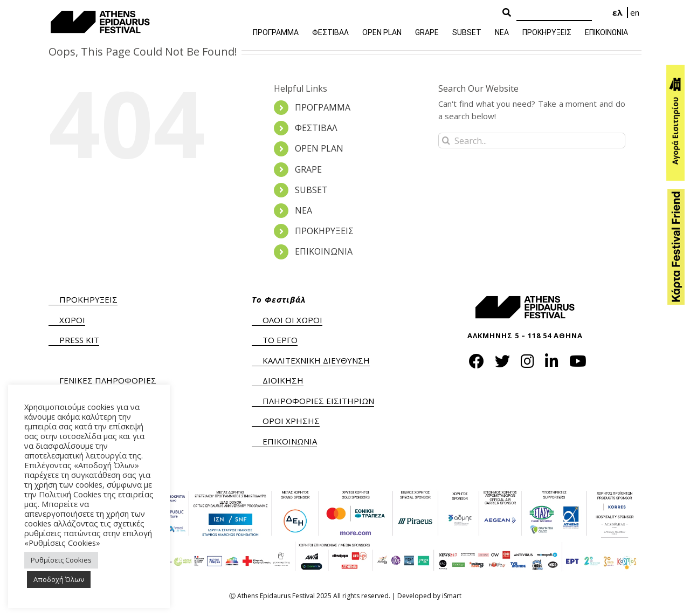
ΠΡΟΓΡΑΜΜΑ (323, 107)
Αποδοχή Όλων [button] (59, 579)
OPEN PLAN (319, 148)
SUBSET (311, 190)
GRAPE (308, 169)
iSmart (452, 596)
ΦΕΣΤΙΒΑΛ (316, 128)
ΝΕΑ (303, 210)
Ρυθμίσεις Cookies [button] (61, 560)
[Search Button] (507, 13)
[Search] (554, 13)
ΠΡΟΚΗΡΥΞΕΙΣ (324, 231)
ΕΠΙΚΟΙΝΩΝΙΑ (324, 251)
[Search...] (532, 141)
